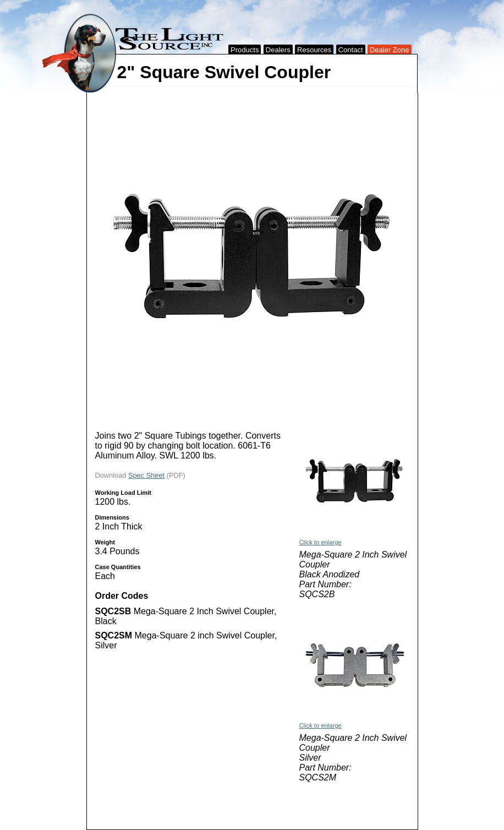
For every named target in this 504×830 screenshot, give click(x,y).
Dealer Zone (390, 50)
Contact (351, 50)
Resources (314, 50)
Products (245, 50)
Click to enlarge (321, 542)
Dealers (278, 50)
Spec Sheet (146, 475)
